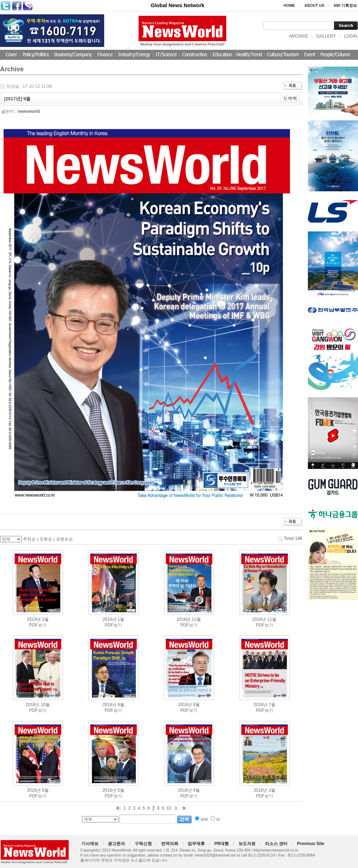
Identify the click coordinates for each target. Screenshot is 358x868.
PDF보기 (38, 625)
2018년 (184, 619)
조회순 (46, 539)
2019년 (34, 619)
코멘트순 (64, 539)
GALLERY (326, 36)
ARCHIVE (298, 36)
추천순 (29, 539)
